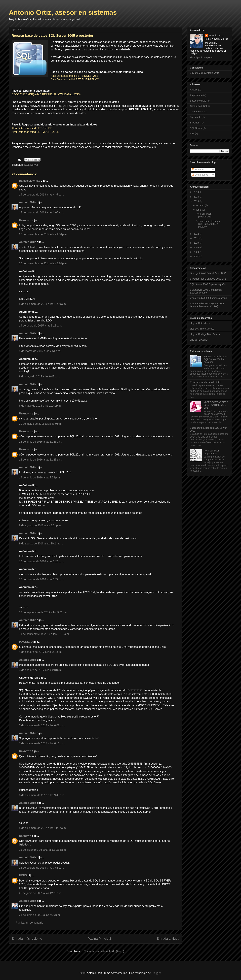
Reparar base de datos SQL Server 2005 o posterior (208, 224)
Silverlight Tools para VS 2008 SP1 (208, 279)
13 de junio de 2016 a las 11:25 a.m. (41, 442)
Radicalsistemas (30, 181)
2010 (197, 243)
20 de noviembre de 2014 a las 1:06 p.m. (43, 234)
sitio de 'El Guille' (199, 340)
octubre (201, 205)
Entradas (198, 170)
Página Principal (99, 939)
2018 (197, 192)
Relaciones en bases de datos (206, 382)
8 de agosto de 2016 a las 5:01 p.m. (40, 525)
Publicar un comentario (29, 923)
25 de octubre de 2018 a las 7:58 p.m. (41, 868)
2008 (197, 252)
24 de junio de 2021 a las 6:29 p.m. (40, 915)
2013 (197, 201)
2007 (197, 256)
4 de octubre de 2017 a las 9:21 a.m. (41, 652)
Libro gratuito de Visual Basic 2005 (208, 273)
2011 (197, 238)
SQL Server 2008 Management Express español (206, 291)
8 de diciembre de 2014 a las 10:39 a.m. (43, 304)
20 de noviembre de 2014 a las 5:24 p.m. (43, 263)
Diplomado (196, 117)
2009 (197, 247)
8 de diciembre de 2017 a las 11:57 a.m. (43, 828)
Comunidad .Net (198, 106)
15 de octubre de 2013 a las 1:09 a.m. (41, 213)
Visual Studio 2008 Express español (209, 298)
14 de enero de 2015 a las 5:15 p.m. (40, 326)
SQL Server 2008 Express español (208, 284)
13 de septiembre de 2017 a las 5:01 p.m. (44, 612)
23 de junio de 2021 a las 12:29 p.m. (41, 893)
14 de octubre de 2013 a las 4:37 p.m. (41, 195)
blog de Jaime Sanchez (202, 329)
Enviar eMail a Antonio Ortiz (204, 73)
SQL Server (31, 165)
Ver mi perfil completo (201, 57)
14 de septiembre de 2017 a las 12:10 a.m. (44, 634)
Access (194, 90)
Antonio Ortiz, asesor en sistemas (63, 12)
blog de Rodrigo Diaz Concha (205, 334)
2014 (197, 197)
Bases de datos (198, 101)
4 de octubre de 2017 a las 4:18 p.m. (41, 670)
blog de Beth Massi (200, 323)
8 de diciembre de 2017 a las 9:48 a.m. (42, 795)
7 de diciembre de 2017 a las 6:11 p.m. (42, 743)
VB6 (192, 134)
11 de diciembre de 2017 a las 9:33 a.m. (43, 850)
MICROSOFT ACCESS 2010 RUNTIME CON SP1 (216, 405)
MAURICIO (26, 642)
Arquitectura (196, 95)
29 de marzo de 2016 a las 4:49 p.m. (41, 424)
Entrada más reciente (27, 939)
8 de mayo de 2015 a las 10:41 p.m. (40, 406)
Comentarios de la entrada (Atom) (104, 951)
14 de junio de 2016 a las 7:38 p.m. (40, 478)
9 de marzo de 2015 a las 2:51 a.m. (40, 351)
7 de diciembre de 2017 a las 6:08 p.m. (42, 725)
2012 (197, 234)
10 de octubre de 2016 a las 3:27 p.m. (41, 579)
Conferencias (197, 112)
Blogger (156, 973)
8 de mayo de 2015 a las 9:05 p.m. (39, 377)
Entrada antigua (168, 939)
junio (199, 210)
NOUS (23, 875)
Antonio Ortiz (28, 202)
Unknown (25, 220)
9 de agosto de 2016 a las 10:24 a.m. (41, 544)
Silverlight (195, 123)
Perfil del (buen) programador (204, 215)
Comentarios (200, 175)
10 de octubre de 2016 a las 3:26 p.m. (41, 561)
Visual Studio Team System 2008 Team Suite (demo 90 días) (207, 305)
